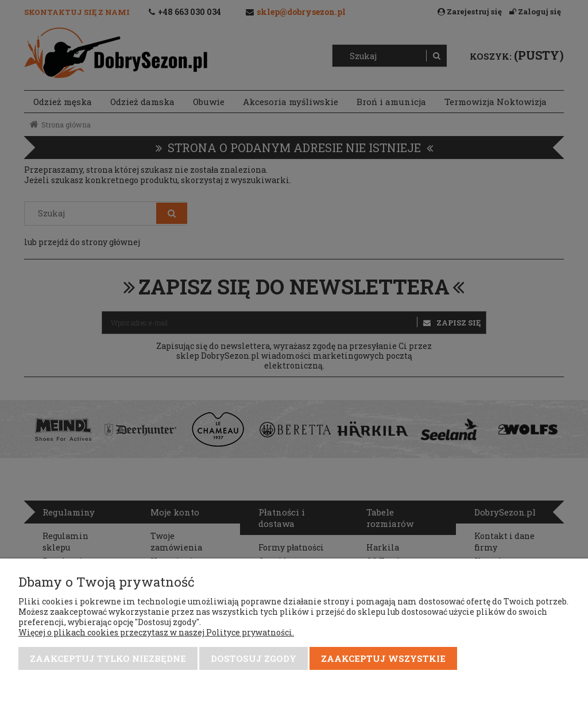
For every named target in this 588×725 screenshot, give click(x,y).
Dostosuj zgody (254, 658)
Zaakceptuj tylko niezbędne (108, 658)
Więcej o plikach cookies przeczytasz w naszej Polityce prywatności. (156, 632)
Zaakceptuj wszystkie (383, 658)
